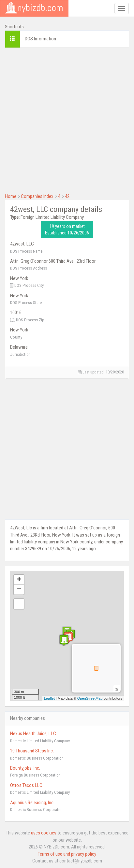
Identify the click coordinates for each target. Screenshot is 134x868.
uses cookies (44, 833)
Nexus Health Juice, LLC (33, 734)
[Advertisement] (67, 120)
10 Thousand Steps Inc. (32, 751)
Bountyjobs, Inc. (25, 768)
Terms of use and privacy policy (67, 854)
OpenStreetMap (90, 698)
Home (11, 196)
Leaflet (49, 698)
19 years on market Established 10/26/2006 (67, 230)
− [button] (19, 590)
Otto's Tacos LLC (26, 785)
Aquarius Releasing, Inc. (32, 803)
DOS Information (40, 39)
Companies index (37, 196)
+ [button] (19, 580)
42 (67, 196)
